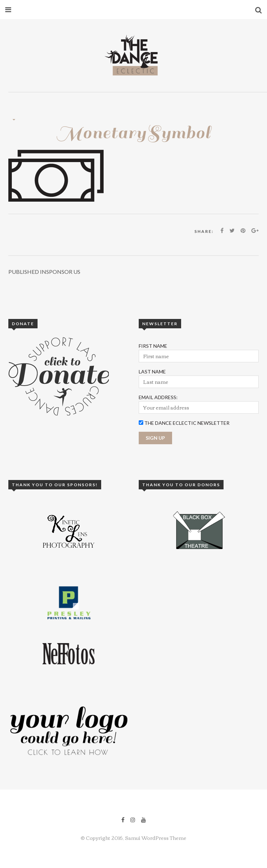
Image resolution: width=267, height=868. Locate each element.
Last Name (152, 372)
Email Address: (158, 397)
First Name (153, 346)
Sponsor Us (44, 272)
